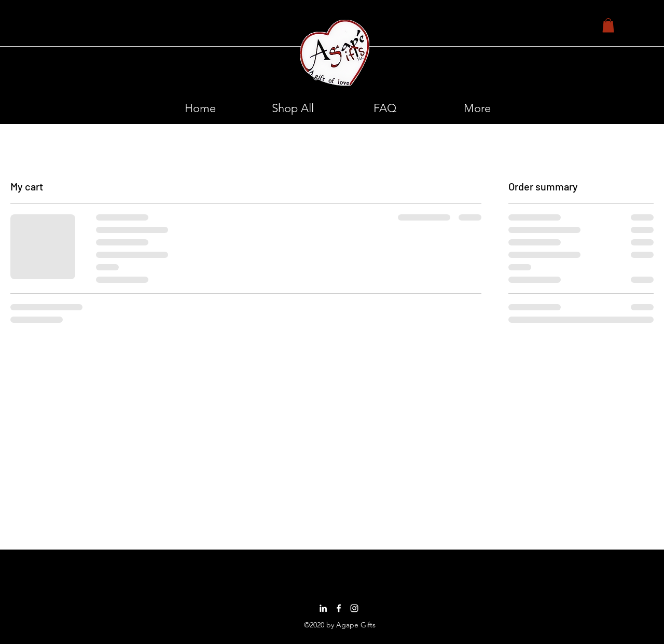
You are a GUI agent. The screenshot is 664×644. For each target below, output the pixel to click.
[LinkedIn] (323, 608)
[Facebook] (339, 608)
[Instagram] (354, 608)
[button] (608, 25)
